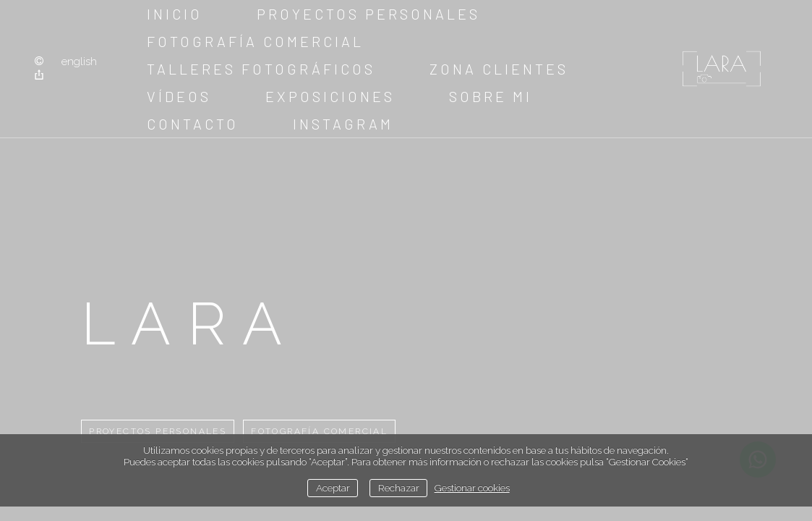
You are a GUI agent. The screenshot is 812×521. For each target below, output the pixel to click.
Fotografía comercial (255, 41)
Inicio (175, 14)
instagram (343, 124)
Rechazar (399, 488)
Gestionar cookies (472, 488)
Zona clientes (499, 69)
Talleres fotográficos (261, 69)
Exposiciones (330, 96)
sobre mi (491, 96)
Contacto (193, 124)
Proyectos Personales (368, 14)
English (79, 62)
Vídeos (179, 96)
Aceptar (333, 488)
